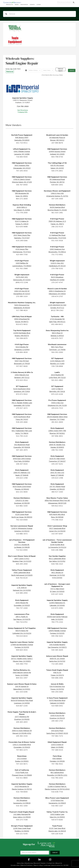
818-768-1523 (57, 564)
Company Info (23, 112)
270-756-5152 (57, 269)
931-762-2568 (22, 269)
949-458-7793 (22, 664)
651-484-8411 (57, 324)
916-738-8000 (22, 792)
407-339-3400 (57, 199)
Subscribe (20, 863)
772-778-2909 (22, 213)
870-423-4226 (57, 394)
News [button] (17, 5)
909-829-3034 (22, 650)
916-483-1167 (57, 806)
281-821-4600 (57, 422)
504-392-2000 (57, 352)
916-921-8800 (22, 778)
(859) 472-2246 (22, 282)
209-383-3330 (22, 736)
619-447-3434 (57, 594)
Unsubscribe (15, 865)
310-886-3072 (22, 534)
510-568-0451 (57, 706)
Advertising (29, 863)
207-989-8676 (57, 143)
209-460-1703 (57, 721)
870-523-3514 (22, 380)
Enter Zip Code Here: (13, 70)
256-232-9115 (57, 227)
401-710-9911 (22, 143)
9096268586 (57, 578)
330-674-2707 (57, 296)
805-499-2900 (22, 564)
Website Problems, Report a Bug (31, 865)
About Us (59, 863)
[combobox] (35, 70)
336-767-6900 (22, 185)
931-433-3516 (57, 241)
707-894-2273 (22, 750)
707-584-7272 (57, 736)
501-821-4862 (57, 380)
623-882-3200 (22, 506)
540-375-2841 (57, 171)
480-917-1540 (57, 492)
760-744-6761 (22, 622)
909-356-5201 (57, 636)
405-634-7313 (57, 408)
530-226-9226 (57, 834)
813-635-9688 (22, 227)
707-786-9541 (57, 764)
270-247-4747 (57, 282)
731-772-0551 (57, 255)
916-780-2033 (57, 778)
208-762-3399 (57, 450)
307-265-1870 (22, 450)
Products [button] (10, 5)
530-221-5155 (22, 834)
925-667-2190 (22, 706)
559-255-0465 (57, 692)
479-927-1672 (22, 408)
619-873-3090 (57, 608)
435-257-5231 (57, 464)
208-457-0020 (22, 464)
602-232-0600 (22, 492)
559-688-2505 (57, 678)
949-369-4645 (57, 650)
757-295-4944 (22, 171)
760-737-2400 (22, 608)
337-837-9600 (22, 366)
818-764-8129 (22, 578)
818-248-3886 (57, 550)
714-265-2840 (57, 664)
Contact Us (51, 863)
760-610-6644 (22, 636)
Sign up (55, 853)
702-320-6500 (22, 520)
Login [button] (39, 5)
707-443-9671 (22, 764)
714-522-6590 (22, 550)
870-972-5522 (22, 394)
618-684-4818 (22, 352)
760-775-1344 (57, 622)
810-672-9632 (22, 324)
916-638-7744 (57, 792)
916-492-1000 (22, 806)
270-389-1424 (22, 296)
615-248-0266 (22, 241)
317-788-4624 (22, 310)
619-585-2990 (22, 593)
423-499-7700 (22, 255)
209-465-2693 (22, 722)
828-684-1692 (57, 185)
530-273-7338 (22, 820)
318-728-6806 (57, 366)
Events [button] (32, 5)
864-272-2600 (22, 199)
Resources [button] (24, 5)
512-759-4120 (22, 436)
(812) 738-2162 (57, 310)
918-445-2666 (22, 422)
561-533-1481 (57, 213)
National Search (61, 69)
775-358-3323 (57, 520)
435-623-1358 (22, 478)
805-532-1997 (22, 678)
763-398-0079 (22, 338)
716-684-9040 (22, 157)
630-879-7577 (57, 338)
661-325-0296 (22, 692)
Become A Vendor (40, 863)
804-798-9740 (57, 157)
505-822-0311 (57, 506)
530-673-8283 (57, 820)
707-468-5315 (57, 750)
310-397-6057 (57, 534)
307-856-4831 (57, 436)
